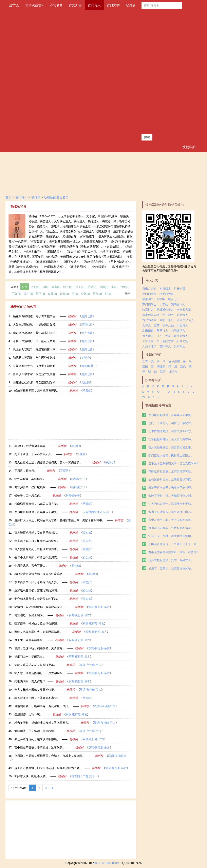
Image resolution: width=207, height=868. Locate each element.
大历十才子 (149, 346)
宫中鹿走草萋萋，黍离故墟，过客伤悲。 (40, 747)
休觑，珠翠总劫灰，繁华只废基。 (36, 665)
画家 (162, 320)
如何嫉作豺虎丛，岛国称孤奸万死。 (171, 480)
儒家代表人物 (151, 315)
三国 (145, 366)
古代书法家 (149, 320)
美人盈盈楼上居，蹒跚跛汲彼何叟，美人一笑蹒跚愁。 (48, 462)
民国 (163, 372)
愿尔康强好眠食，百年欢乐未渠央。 (37, 512)
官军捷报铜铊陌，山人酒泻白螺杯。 (171, 439)
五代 (183, 366)
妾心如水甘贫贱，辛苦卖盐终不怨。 (37, 599)
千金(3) (92, 287)
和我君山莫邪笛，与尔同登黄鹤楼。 (36, 358)
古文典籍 (75, 5)
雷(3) (114, 287)
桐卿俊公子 (78, 479)
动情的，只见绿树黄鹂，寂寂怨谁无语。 (40, 607)
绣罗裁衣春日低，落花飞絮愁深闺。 (37, 590)
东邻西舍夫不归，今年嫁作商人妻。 (37, 582)
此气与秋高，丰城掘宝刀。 (31, 479)
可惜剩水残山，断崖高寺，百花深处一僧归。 (43, 706)
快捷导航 (189, 147)
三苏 (157, 325)
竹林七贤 (180, 289)
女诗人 (147, 325)
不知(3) (16, 294)
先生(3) (28, 294)
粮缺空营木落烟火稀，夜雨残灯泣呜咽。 (40, 574)
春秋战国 (174, 361)
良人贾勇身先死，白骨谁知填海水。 (37, 549)
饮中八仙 (168, 325)
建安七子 (174, 299)
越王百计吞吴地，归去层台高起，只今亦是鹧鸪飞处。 (48, 768)
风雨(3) (104, 287)
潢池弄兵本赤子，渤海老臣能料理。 (171, 488)
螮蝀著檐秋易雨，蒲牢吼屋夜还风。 (37, 391)
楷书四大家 (167, 294)
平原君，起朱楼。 (26, 471)
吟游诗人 (182, 315)
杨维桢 (36, 197)
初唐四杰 (165, 289)
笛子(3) (80, 287)
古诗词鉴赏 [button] (35, 5)
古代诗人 (94, 5)
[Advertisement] (162, 71)
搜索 (147, 137)
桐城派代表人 (165, 310)
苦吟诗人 (165, 346)
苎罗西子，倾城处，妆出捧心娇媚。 (37, 623)
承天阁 (87, 391)
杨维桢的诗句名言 (158, 405)
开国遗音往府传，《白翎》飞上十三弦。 (174, 544)
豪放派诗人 (181, 336)
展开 (127, 294)
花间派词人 (178, 331)
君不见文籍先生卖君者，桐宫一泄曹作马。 (175, 552)
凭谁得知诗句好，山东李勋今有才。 (171, 431)
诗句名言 (56, 5)
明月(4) (68, 287)
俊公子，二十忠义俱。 (29, 495)
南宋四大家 (184, 310)
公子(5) (35, 287)
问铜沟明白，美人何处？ (30, 681)
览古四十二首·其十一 (84, 776)
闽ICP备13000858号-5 (108, 863)
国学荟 (14, 5)
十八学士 (168, 315)
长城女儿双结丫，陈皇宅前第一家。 (36, 349)
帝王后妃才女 (165, 341)
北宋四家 (148, 331)
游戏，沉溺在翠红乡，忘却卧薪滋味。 (38, 632)
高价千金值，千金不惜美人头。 (34, 454)
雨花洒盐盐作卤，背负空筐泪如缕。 (36, 382)
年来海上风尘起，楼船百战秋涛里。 (37, 541)
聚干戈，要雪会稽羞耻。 (30, 640)
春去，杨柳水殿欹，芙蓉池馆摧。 (36, 690)
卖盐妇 (86, 382)
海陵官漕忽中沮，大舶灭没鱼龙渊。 (171, 496)
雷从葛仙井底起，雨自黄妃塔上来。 (171, 447)
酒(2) (75, 294)
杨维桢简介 (19, 206)
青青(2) (64, 294)
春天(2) (52, 294)
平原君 (81, 454)
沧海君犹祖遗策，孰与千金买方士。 (171, 560)
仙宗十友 (148, 341)
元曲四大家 (149, 294)
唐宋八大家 (149, 289)
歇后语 (131, 5)
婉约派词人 (178, 304)
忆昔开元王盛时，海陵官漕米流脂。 (171, 536)
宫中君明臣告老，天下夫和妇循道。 (171, 520)
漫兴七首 (87, 316)
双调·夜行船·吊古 (99, 607)
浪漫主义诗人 (185, 320)
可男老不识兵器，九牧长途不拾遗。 (171, 528)
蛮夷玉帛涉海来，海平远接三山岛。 (171, 512)
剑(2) (108, 294)
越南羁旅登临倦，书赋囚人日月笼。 (37, 504)
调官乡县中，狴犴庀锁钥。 (31, 487)
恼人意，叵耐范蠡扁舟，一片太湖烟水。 (40, 673)
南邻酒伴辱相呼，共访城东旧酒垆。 (36, 333)
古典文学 (113, 5)
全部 (25, 287)
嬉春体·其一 (89, 366)
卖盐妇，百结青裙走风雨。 (31, 446)
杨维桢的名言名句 (56, 197)
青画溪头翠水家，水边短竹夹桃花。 (36, 374)
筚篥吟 (86, 358)
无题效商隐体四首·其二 (97, 512)
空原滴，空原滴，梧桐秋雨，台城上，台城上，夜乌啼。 (50, 756)
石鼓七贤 (182, 341)
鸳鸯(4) (56, 287)
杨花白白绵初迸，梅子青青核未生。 (36, 316)
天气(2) (97, 294)
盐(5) (45, 287)
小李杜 (164, 304)
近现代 (173, 372)
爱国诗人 (162, 331)
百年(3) (125, 287)
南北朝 (161, 366)
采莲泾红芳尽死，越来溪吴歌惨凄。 (37, 739)
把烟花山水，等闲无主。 (30, 657)
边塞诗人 (148, 310)
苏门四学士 (149, 304)
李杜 (171, 320)
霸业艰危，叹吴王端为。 (30, 615)
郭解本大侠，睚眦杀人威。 (31, 776)
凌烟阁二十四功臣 (154, 299)
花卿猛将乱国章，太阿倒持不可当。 (171, 471)
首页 (8, 197)
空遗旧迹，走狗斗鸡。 (29, 714)
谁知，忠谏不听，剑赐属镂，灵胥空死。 (40, 648)
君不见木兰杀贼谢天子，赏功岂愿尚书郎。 (175, 463)
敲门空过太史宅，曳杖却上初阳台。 (171, 455)
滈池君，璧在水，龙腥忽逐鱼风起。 (171, 568)
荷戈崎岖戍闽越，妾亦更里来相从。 (37, 533)
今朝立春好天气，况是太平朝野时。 (36, 366)
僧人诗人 (148, 336)
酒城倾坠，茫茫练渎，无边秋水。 (36, 731)
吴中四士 (180, 346)
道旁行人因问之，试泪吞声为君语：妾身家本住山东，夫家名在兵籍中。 (60, 520)
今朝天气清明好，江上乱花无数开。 (36, 341)
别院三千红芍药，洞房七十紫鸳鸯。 (171, 423)
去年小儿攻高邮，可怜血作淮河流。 (37, 557)
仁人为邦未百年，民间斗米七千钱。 (171, 504)
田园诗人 (183, 325)
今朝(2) (85, 294)
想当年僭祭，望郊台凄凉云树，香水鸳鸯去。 (43, 723)
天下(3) (40, 294)
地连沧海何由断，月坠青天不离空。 (37, 698)
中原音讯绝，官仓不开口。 (31, 566)
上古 (145, 361)
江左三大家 (164, 336)
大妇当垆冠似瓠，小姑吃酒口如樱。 (36, 325)
